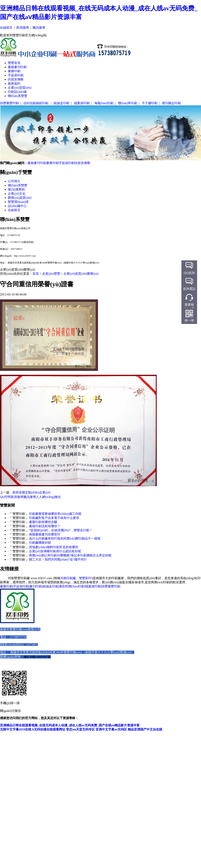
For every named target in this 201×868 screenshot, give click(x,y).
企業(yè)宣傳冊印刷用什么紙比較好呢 (55, 551)
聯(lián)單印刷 (128, 103)
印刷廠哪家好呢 (40, 543)
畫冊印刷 (14, 71)
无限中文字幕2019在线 (16, 729)
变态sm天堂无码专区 (81, 729)
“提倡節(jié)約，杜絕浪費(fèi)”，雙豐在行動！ (61, 530)
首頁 (36, 274)
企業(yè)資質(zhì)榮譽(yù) (81, 274)
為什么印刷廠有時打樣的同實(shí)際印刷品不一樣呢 (65, 538)
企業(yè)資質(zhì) (20, 88)
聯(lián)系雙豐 (18, 96)
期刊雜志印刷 (171, 103)
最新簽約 (14, 83)
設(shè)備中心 (17, 206)
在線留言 (6, 28)
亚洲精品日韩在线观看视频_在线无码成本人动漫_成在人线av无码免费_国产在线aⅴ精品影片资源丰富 (70, 725)
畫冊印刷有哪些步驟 (43, 522)
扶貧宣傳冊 (16, 79)
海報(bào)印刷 (104, 103)
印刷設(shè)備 (17, 92)
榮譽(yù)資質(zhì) (20, 198)
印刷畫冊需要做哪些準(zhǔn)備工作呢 (55, 514)
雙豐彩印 (85, 578)
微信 (58, 497)
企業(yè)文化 (17, 194)
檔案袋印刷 (82, 103)
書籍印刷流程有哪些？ (45, 526)
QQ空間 (5, 497)
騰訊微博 (39, 28)
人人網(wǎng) (45, 497)
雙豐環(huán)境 (18, 202)
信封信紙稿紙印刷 (36, 103)
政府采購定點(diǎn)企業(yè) (32, 492)
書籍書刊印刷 (17, 67)
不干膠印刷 (150, 103)
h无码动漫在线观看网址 (49, 729)
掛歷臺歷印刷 (9, 103)
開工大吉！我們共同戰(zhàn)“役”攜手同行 (58, 559)
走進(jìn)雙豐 (51, 274)
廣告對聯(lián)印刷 (72, 586)
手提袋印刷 (16, 75)
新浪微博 (23, 28)
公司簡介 (14, 181)
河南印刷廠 (68, 578)
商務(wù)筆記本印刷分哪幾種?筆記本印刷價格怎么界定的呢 (70, 555)
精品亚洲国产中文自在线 (145, 729)
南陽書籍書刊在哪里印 (45, 534)
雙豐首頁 (14, 63)
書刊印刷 (36, 586)
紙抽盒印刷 (62, 103)
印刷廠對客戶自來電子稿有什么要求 (54, 518)
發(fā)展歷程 (16, 189)
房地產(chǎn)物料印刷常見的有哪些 (54, 547)
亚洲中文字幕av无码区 (111, 729)
